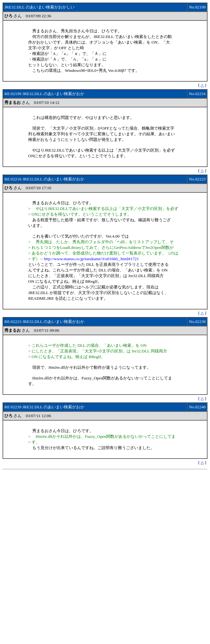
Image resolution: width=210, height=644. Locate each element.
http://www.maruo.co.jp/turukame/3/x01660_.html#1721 (91, 259)
